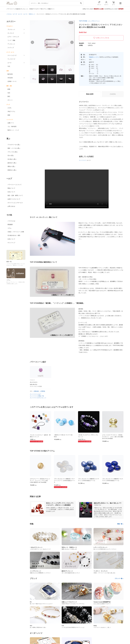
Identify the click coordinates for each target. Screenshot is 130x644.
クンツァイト (83, 160)
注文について (11, 192)
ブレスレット (11, 29)
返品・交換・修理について (15, 195)
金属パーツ (11, 123)
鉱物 (9, 89)
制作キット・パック (13, 130)
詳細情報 (113, 94)
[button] (32, 42)
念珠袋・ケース (12, 81)
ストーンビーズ (12, 55)
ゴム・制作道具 (12, 126)
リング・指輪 (11, 40)
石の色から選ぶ (12, 159)
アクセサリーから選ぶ (14, 145)
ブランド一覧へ (119, 578)
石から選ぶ (11, 155)
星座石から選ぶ (12, 170)
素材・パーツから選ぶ (14, 148)
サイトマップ (11, 243)
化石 (9, 93)
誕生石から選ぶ (12, 163)
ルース (9, 63)
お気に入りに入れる (101, 38)
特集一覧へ (120, 524)
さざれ (9, 108)
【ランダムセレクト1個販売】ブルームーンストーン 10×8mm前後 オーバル (89, 481)
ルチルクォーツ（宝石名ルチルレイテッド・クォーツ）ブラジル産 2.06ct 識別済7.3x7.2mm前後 (64, 481)
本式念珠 (10, 78)
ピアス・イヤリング (13, 37)
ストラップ (11, 48)
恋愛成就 (36, 391)
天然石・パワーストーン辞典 (16, 232)
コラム (9, 228)
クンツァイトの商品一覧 (37, 396)
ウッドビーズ (11, 59)
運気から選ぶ (11, 166)
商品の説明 (90, 94)
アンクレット (11, 44)
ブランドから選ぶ (13, 152)
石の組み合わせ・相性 (14, 235)
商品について (11, 188)
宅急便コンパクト (94, 57)
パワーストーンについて (15, 185)
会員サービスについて (14, 199)
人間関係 (43, 391)
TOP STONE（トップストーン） (90, 21)
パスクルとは (11, 221)
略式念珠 (10, 74)
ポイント (10, 100)
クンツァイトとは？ (36, 394)
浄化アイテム (11, 111)
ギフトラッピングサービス (15, 203)
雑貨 (9, 115)
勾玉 (9, 66)
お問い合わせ (11, 206)
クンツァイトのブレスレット (38, 398)
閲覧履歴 (10, 225)
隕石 (9, 96)
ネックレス (11, 33)
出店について (11, 239)
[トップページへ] (12, 4)
